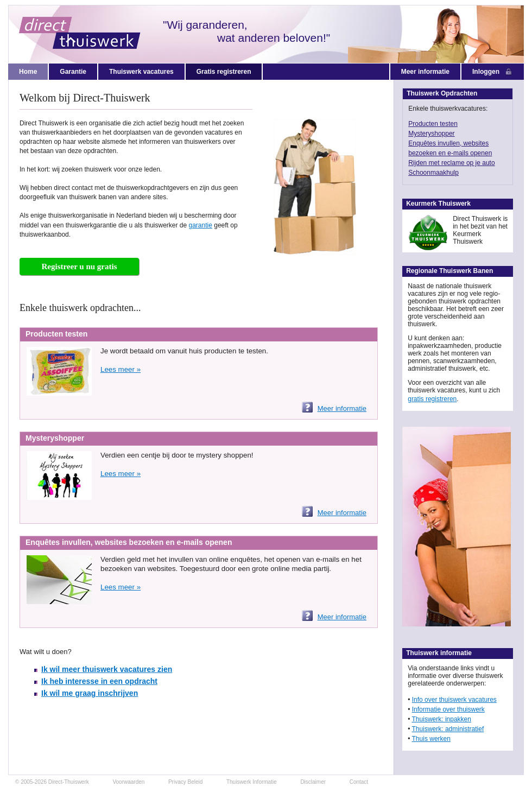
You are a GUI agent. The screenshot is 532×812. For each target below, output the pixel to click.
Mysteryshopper (431, 134)
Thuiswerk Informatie (252, 782)
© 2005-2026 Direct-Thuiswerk (52, 782)
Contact (359, 782)
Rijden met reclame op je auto (451, 163)
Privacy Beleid (185, 782)
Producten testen (433, 124)
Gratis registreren (224, 72)
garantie (201, 225)
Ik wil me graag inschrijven (90, 693)
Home (28, 72)
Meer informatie (425, 72)
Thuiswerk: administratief (448, 729)
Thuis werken (431, 739)
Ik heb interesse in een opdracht (99, 681)
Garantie (73, 72)
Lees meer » (121, 369)
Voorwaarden (128, 782)
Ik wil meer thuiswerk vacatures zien (107, 669)
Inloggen (493, 72)
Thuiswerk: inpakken (442, 719)
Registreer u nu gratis (79, 267)
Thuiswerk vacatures (141, 72)
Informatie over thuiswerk (448, 709)
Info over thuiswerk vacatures (454, 700)
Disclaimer (313, 782)
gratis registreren (432, 399)
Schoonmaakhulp (433, 173)
